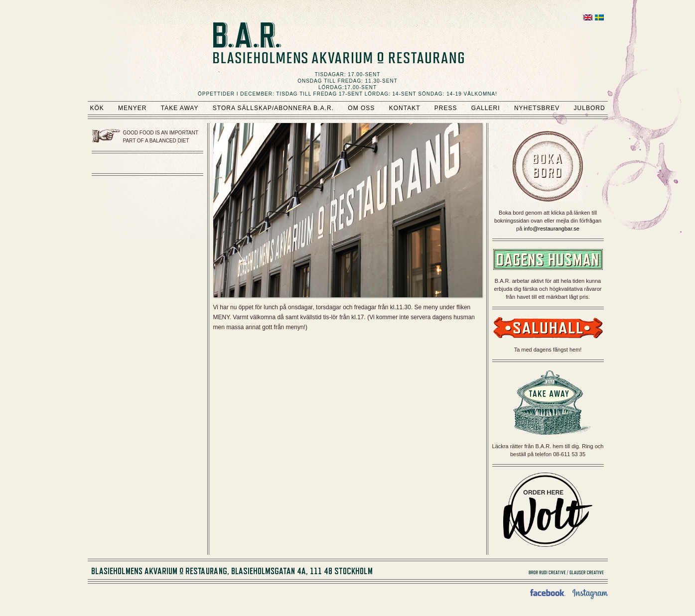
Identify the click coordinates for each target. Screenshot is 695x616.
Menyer (132, 108)
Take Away (180, 108)
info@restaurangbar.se (551, 229)
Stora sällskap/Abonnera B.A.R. (273, 108)
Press (446, 108)
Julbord (590, 108)
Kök (97, 108)
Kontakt (405, 108)
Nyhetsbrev (537, 108)
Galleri (486, 108)
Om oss (361, 108)
